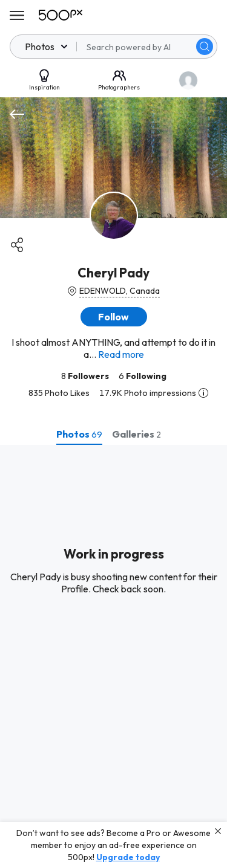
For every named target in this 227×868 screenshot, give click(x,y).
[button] (114, 317)
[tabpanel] (113, 656)
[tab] (79, 434)
